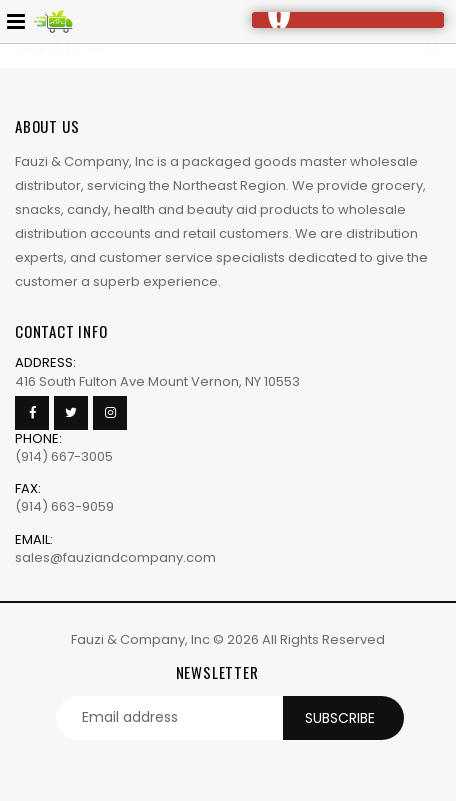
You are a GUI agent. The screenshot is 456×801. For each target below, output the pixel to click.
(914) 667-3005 (64, 456)
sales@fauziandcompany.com (115, 557)
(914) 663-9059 (64, 506)
